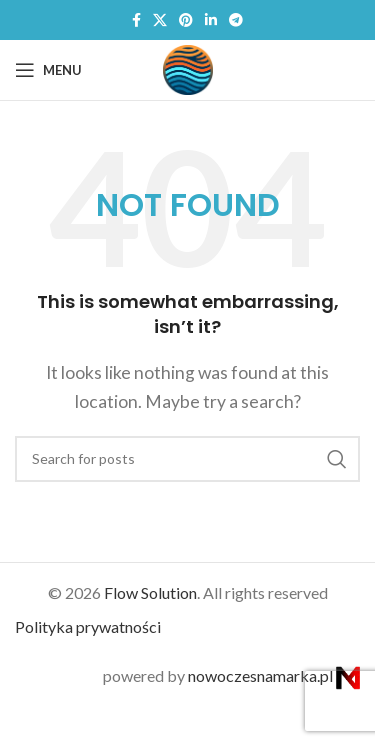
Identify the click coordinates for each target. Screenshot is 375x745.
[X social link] (160, 20)
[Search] (187, 459)
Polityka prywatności (88, 626)
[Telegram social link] (236, 20)
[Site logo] (188, 67)
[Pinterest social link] (186, 20)
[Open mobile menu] (48, 70)
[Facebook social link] (136, 20)
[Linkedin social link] (211, 20)
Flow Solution (150, 592)
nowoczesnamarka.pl (274, 675)
